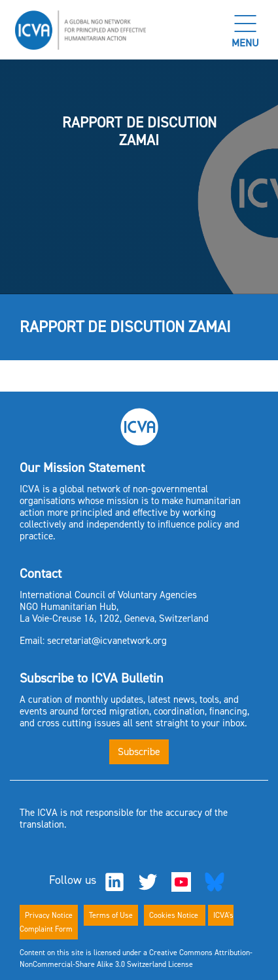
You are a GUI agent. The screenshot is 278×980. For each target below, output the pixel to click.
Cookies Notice (175, 915)
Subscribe (139, 752)
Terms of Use (111, 915)
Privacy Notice (49, 915)
